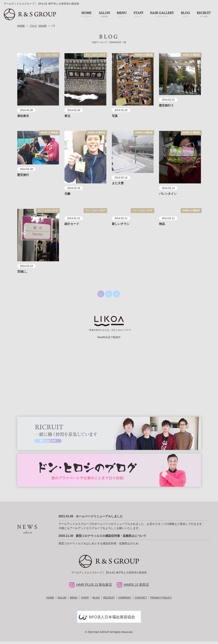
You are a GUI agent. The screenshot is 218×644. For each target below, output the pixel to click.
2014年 (43, 28)
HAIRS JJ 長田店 (144, 57)
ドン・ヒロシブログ (48, 57)
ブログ (33, 28)
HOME (21, 28)
